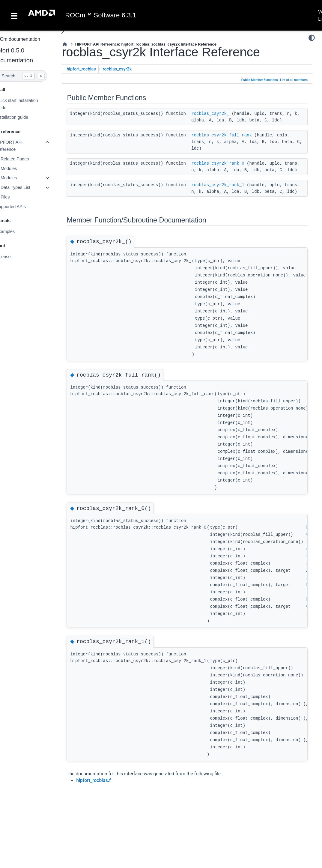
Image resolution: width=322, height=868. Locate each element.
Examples (17, 231)
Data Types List (27, 187)
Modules (21, 169)
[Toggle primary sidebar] (75, 31)
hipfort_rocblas (93, 69)
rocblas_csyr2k (129, 69)
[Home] (77, 44)
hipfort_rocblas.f (106, 794)
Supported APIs (23, 207)
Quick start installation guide (29, 104)
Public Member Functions (260, 80)
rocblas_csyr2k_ (222, 114)
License (15, 257)
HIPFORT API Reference (21, 146)
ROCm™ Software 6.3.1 (101, 15)
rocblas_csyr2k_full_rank (234, 135)
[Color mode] (312, 38)
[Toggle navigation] (14, 15)
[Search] (32, 76)
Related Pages (27, 159)
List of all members (294, 80)
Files (17, 197)
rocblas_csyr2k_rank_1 (230, 192)
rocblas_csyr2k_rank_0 (230, 163)
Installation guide (24, 117)
